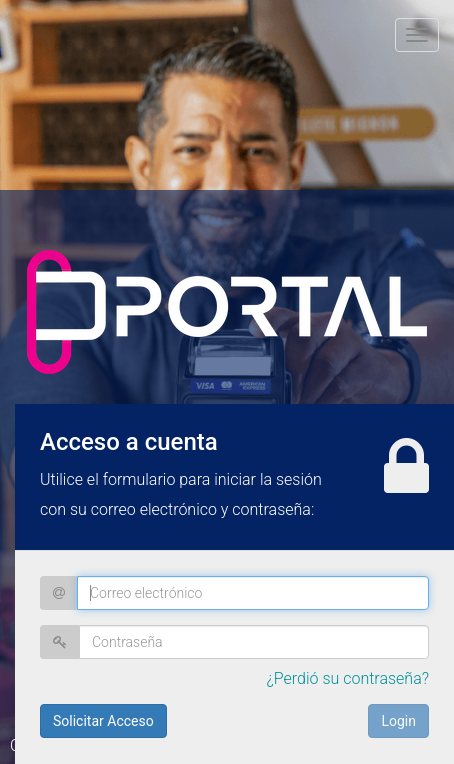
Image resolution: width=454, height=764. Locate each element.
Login (398, 721)
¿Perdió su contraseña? (347, 678)
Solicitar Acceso (103, 721)
